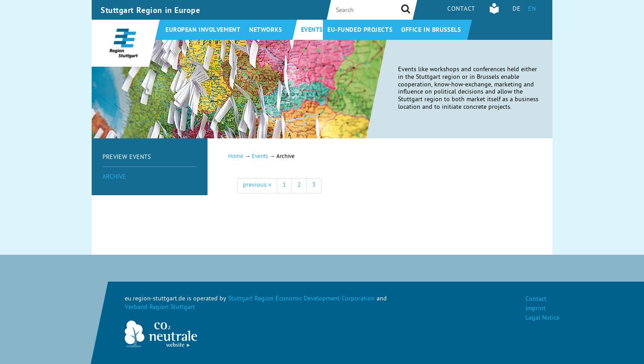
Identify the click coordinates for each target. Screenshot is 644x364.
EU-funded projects (360, 30)
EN (532, 10)
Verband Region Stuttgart (160, 308)
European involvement (203, 30)
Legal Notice (542, 319)
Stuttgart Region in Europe (150, 11)
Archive (114, 178)
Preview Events (127, 158)
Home (236, 157)
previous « (257, 186)
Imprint (536, 309)
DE (517, 10)
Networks (265, 30)
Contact (461, 10)
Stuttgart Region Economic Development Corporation (301, 299)
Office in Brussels (431, 30)
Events (312, 30)
